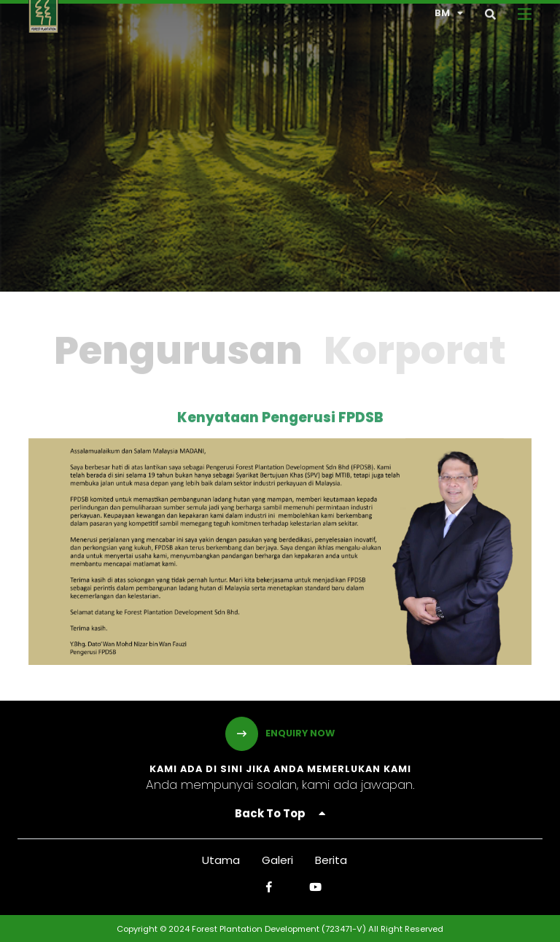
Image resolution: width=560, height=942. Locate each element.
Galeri (277, 860)
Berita (331, 860)
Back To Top (280, 813)
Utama (221, 860)
